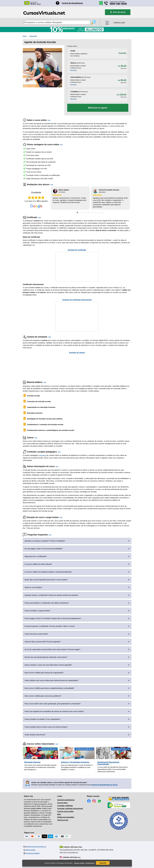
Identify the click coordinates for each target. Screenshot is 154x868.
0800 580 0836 (118, 4)
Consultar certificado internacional (70, 809)
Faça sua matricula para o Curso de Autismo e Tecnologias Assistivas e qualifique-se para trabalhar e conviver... (77, 767)
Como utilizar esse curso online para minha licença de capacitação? (52, 680)
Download (43, 455)
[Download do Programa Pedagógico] (47, 455)
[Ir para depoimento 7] (95, 212)
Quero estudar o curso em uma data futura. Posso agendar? (48, 665)
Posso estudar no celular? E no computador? (43, 719)
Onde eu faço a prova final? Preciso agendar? (43, 642)
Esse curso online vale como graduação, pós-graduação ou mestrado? (53, 704)
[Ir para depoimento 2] (80, 212)
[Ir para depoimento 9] (100, 212)
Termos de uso (63, 820)
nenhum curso (119, 23)
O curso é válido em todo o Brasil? (38, 564)
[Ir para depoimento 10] (103, 212)
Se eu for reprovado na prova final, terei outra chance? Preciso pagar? (53, 649)
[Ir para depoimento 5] (89, 212)
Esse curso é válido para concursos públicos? (43, 696)
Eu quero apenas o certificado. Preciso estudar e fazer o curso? (50, 626)
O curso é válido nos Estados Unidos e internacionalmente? (48, 572)
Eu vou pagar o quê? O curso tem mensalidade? (44, 549)
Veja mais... (74, 70)
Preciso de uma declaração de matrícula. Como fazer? (46, 657)
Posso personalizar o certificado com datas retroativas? (47, 603)
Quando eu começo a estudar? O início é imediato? (45, 541)
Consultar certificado (65, 806)
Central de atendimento (66, 800)
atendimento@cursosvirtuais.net (36, 847)
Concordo (103, 863)
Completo (74, 92)
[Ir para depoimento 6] (92, 212)
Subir (49, 120)
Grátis (73, 51)
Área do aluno (62, 803)
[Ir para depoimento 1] (77, 212)
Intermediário (76, 77)
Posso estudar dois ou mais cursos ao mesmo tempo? (46, 727)
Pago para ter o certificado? (36, 556)
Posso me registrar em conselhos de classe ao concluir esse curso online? (54, 711)
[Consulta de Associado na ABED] (119, 831)
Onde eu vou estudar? (33, 587)
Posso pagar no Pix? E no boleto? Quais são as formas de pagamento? (53, 618)
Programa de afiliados (33, 853)
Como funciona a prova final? (36, 634)
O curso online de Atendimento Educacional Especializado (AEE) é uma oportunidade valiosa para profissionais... (112, 769)
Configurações (90, 863)
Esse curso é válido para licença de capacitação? (44, 673)
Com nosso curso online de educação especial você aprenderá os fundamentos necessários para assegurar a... (40, 767)
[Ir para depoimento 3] (83, 212)
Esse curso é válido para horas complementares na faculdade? (50, 688)
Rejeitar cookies (79, 863)
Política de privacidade (66, 817)
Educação (33, 36)
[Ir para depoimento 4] (86, 212)
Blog (59, 814)
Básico (73, 63)
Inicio (25, 36)
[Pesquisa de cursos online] (57, 22)
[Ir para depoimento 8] (98, 212)
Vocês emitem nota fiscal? (35, 735)
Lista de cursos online (65, 811)
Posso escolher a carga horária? (38, 611)
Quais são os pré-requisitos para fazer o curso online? (46, 580)
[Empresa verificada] (119, 808)
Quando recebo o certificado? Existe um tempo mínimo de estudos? (52, 595)
